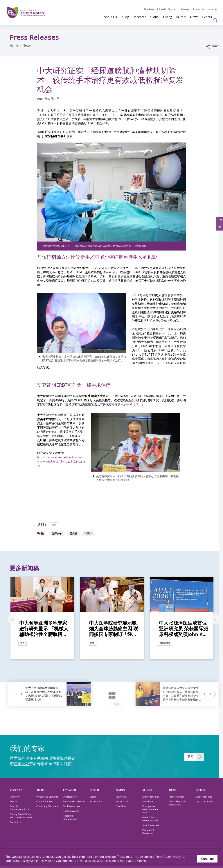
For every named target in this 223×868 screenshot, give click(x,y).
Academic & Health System (160, 9)
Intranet (213, 9)
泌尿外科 (57, 534)
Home (14, 46)
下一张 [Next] (213, 619)
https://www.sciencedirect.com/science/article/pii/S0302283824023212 (61, 462)
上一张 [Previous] (9, 619)
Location (198, 9)
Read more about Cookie (129, 860)
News (27, 46)
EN (219, 221)
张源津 (88, 534)
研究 (55, 525)
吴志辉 (73, 534)
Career (185, 9)
